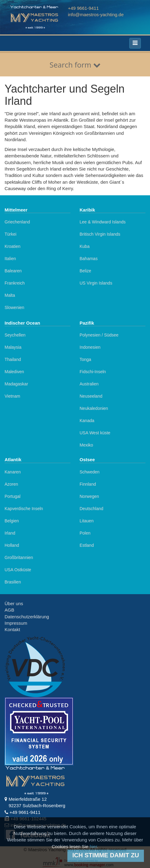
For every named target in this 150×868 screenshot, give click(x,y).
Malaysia (13, 347)
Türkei (11, 234)
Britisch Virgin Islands (100, 234)
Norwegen (89, 496)
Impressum (16, 623)
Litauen (87, 521)
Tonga (85, 359)
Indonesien (90, 347)
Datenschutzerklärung (27, 617)
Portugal (12, 496)
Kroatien (12, 246)
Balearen (13, 271)
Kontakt (12, 629)
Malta (10, 295)
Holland (12, 545)
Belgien (12, 521)
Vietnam (12, 396)
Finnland (88, 484)
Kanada (87, 421)
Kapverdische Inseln (24, 509)
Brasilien (13, 582)
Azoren (11, 484)
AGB (9, 610)
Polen (85, 533)
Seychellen (15, 335)
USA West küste (95, 433)
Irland (10, 533)
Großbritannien (19, 557)
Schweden (89, 472)
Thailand (13, 359)
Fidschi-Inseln (93, 372)
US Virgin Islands (96, 283)
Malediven (14, 372)
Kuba (85, 246)
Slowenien (14, 307)
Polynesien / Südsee (99, 335)
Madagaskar (16, 384)
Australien (89, 384)
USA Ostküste (18, 570)
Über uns (14, 603)
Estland (87, 545)
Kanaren (13, 472)
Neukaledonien (94, 408)
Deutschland (91, 509)
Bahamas (89, 259)
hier (93, 846)
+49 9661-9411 (83, 8)
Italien (10, 259)
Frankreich (15, 283)
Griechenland (17, 222)
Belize (85, 271)
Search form (75, 65)
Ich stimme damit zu (106, 855)
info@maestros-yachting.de (96, 15)
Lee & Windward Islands (103, 222)
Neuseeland (91, 396)
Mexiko (86, 445)
